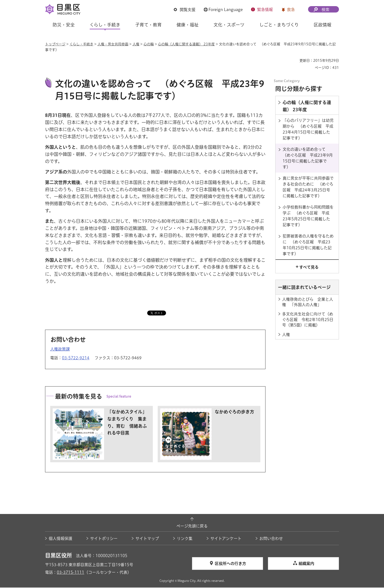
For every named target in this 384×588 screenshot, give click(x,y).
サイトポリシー (104, 539)
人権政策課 (60, 350)
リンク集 (185, 539)
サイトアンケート (226, 539)
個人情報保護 (60, 539)
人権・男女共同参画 (113, 44)
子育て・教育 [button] (148, 25)
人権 (136, 44)
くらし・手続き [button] (105, 25)
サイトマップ (147, 539)
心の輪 (149, 44)
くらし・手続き (81, 44)
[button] (185, 10)
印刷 (294, 61)
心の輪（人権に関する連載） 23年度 (186, 44)
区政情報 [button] (323, 25)
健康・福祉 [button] (188, 25)
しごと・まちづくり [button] (279, 25)
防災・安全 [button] (64, 25)
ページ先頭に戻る (192, 527)
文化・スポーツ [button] (229, 25)
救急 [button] (291, 10)
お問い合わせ (271, 539)
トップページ (55, 44)
